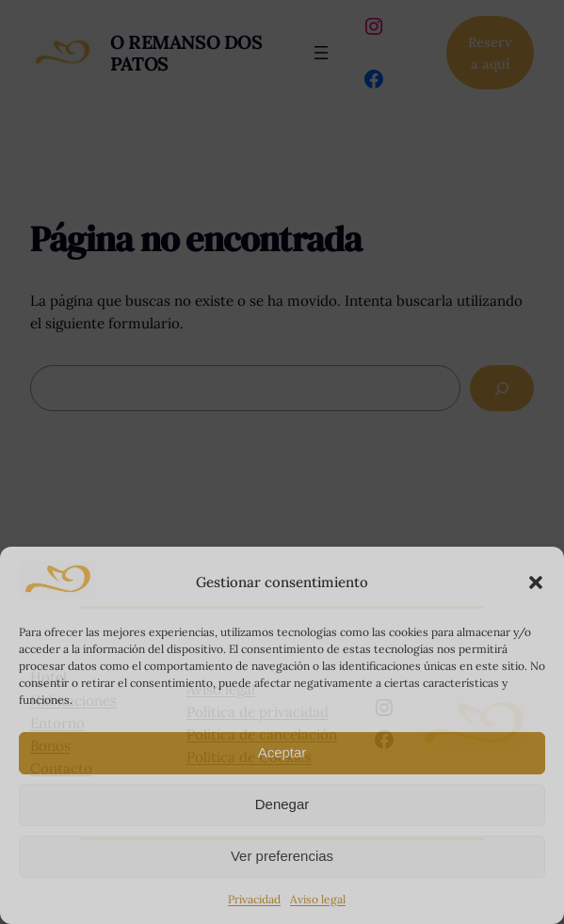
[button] (536, 582)
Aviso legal (318, 899)
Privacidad (254, 899)
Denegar (282, 804)
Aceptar (282, 752)
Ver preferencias (282, 856)
